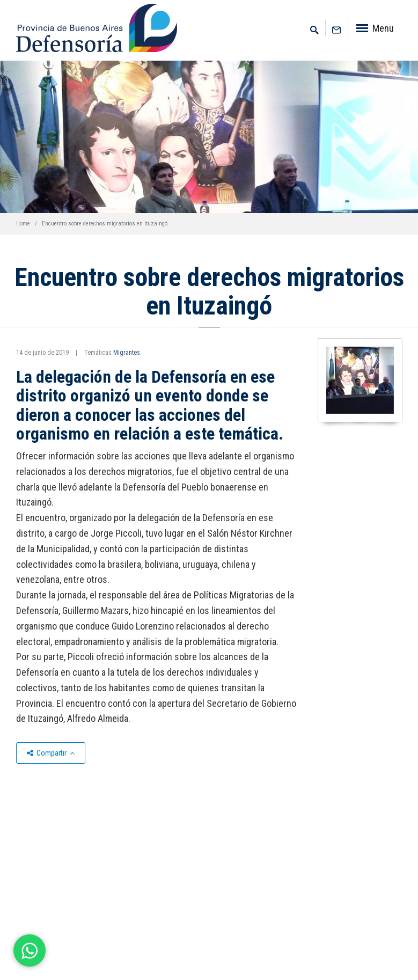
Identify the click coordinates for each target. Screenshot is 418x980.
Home (23, 224)
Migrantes (127, 353)
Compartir (51, 753)
